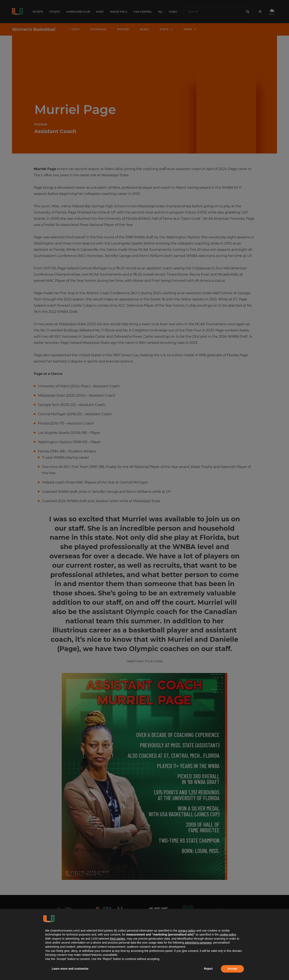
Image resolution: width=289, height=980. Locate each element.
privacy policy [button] (187, 931)
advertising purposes (198, 943)
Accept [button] (232, 969)
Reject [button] (208, 969)
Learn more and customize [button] (70, 969)
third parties (117, 939)
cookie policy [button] (228, 934)
